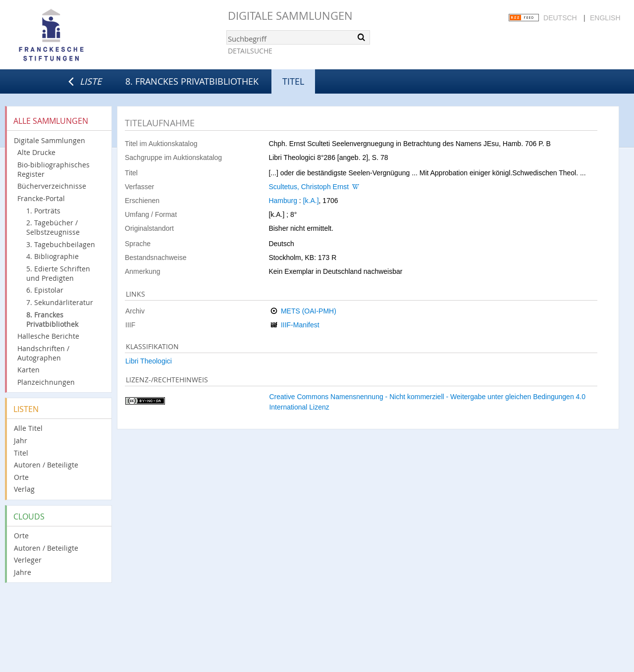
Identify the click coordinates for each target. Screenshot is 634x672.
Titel (21, 453)
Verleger (28, 560)
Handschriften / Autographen (43, 353)
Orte (21, 477)
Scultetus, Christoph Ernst (309, 187)
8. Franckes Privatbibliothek (192, 81)
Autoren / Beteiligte (46, 465)
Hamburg (283, 201)
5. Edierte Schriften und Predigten (58, 273)
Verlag (24, 489)
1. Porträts (43, 211)
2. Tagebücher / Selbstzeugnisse (53, 227)
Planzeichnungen (46, 382)
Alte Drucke (36, 152)
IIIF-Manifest (300, 325)
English (605, 18)
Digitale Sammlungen (290, 16)
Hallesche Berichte (48, 336)
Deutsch (560, 18)
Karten (28, 370)
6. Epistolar (45, 290)
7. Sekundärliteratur (60, 302)
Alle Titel (28, 428)
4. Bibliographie (53, 256)
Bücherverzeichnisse (52, 186)
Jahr (21, 440)
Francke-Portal (41, 198)
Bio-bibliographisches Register (53, 169)
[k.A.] (311, 201)
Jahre (23, 572)
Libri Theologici (149, 361)
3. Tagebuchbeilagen (61, 244)
